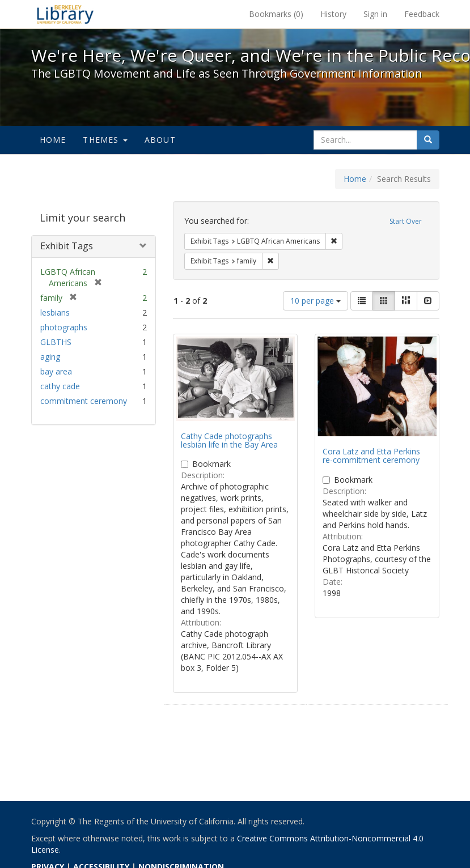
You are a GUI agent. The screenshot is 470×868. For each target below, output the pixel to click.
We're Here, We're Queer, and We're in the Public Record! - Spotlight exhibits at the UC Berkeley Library (65, 14)
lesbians (55, 312)
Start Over (406, 221)
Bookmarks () (276, 14)
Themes (105, 140)
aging (50, 357)
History (333, 14)
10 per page (316, 301)
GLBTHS (56, 342)
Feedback (422, 14)
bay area (56, 371)
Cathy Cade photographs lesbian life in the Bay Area (229, 440)
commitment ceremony (84, 401)
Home (53, 140)
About (160, 140)
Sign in (375, 14)
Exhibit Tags (67, 246)
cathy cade (60, 386)
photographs (64, 327)
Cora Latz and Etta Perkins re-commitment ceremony (371, 456)
